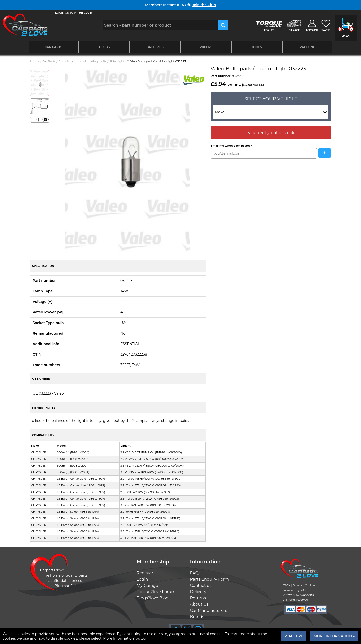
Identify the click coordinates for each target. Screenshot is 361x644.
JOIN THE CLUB (81, 13)
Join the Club (204, 5)
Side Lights (118, 61)
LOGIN (60, 13)
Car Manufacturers (209, 611)
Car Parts (53, 47)
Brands (197, 617)
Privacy (298, 585)
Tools (257, 47)
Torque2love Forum (156, 592)
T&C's (287, 585)
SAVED (326, 30)
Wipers (206, 47)
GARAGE (294, 30)
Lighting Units (96, 61)
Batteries (155, 47)
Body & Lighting (71, 61)
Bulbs (104, 47)
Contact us (201, 585)
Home (35, 61)
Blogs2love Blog (153, 598)
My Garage (147, 585)
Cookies (310, 585)
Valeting (307, 47)
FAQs (195, 573)
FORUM (269, 30)
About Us (199, 604)
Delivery (198, 592)
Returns (198, 598)
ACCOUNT (312, 30)
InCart (305, 590)
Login (142, 579)
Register (145, 573)
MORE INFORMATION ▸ (334, 636)
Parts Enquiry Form (210, 579)
